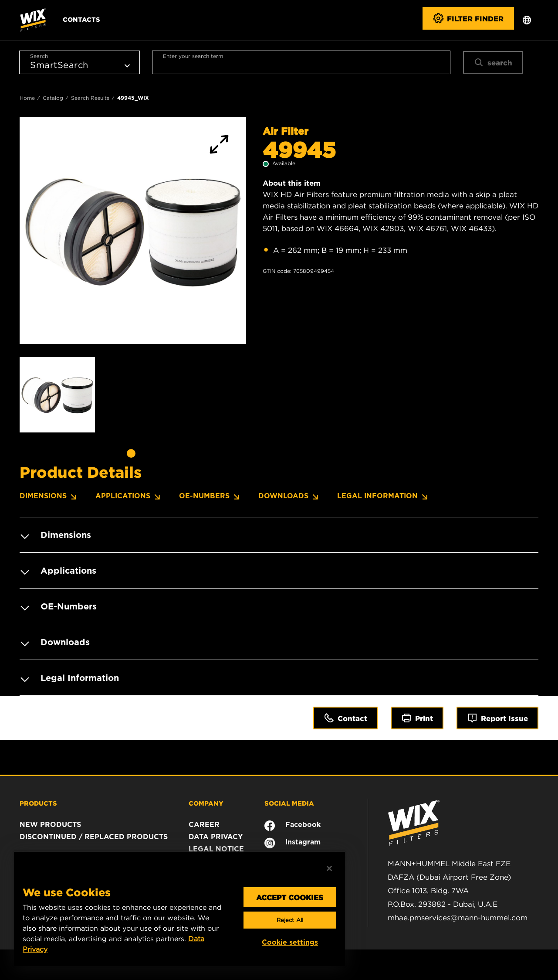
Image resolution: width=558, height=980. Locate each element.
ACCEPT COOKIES (290, 897)
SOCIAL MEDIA (289, 803)
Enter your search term (193, 56)
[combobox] (301, 62)
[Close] (329, 868)
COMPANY (206, 803)
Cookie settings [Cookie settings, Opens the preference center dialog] (290, 942)
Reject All (290, 920)
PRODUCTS (38, 803)
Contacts (81, 19)
